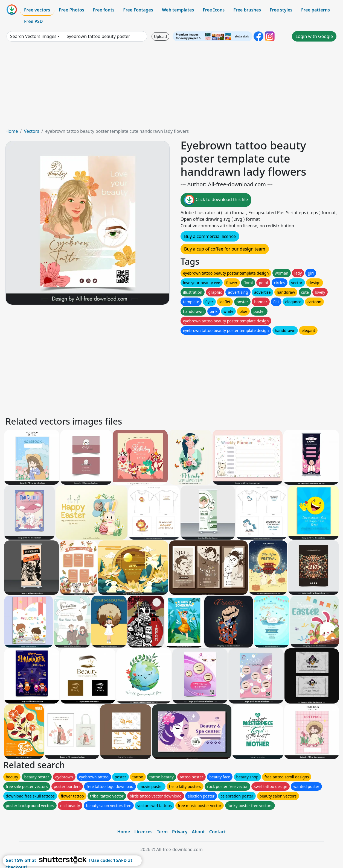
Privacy (180, 832)
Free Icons (214, 10)
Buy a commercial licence (210, 236)
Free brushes (247, 10)
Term (162, 832)
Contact (218, 832)
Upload (160, 36)
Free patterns (316, 10)
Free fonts (104, 10)
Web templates (178, 10)
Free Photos (71, 10)
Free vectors (37, 10)
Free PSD (33, 21)
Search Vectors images (33, 36)
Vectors (31, 131)
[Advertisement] (171, 87)
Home (12, 131)
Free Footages (138, 10)
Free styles (281, 10)
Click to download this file (216, 200)
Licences (143, 832)
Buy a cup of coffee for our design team (225, 249)
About (198, 832)
